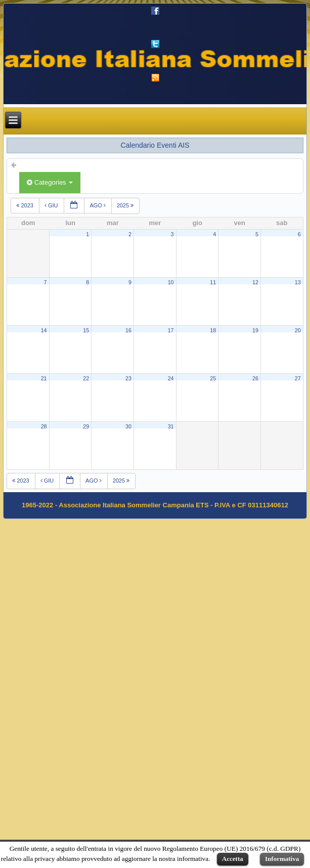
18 (213, 330)
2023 (26, 205)
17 (171, 330)
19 (255, 330)
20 (298, 330)
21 (44, 378)
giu (52, 205)
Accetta (233, 859)
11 (213, 282)
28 (44, 426)
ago (98, 205)
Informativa (282, 859)
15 (86, 330)
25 (213, 378)
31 (171, 426)
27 (298, 378)
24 (171, 378)
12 (255, 282)
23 (128, 378)
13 (298, 282)
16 (128, 330)
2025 (126, 205)
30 (128, 426)
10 (171, 282)
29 (86, 426)
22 (86, 378)
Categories (50, 182)
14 (44, 330)
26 (255, 378)
